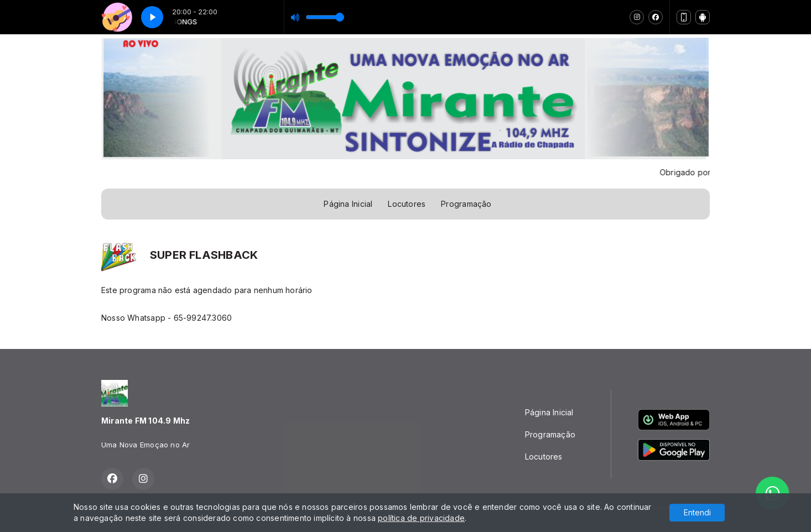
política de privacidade (421, 518)
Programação (466, 204)
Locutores (407, 204)
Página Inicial (348, 204)
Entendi (697, 512)
